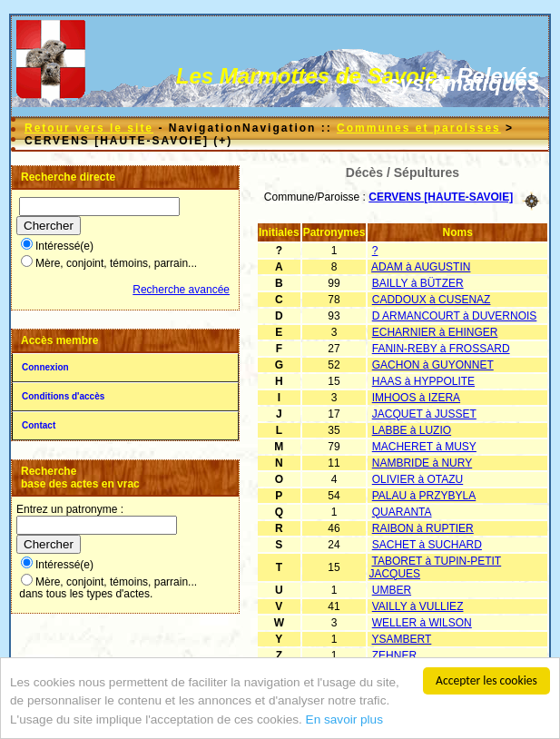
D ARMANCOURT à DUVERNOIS (455, 316)
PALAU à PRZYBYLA (424, 496)
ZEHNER (394, 655)
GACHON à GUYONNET (433, 365)
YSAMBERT (402, 639)
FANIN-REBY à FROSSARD (441, 349)
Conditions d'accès (63, 396)
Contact (39, 425)
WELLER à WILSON (422, 623)
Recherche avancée (181, 290)
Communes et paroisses (419, 128)
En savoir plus (344, 721)
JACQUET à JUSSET (424, 414)
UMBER (392, 590)
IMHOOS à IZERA (416, 398)
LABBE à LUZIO (412, 430)
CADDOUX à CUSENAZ (432, 300)
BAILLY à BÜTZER (418, 283)
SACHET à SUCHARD (427, 545)
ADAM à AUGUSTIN (421, 267)
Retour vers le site (89, 128)
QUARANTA (402, 512)
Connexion (45, 367)
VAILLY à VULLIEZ (418, 606)
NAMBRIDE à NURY (422, 463)
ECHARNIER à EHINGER (435, 332)
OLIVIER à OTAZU (418, 479)
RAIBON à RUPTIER (423, 528)
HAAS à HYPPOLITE (423, 381)
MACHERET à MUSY (424, 447)
